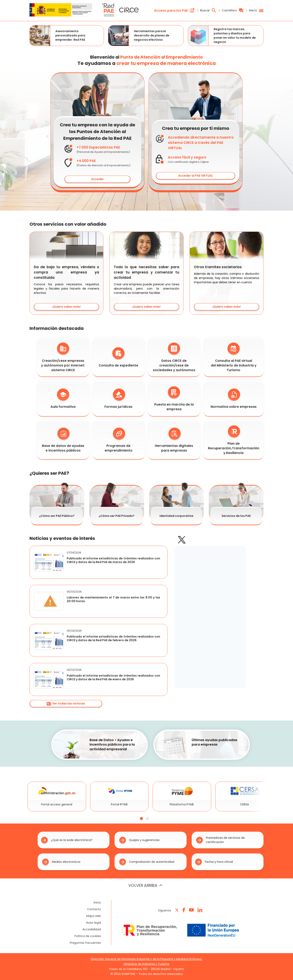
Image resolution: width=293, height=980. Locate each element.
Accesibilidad (92, 929)
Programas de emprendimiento (119, 440)
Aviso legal (93, 923)
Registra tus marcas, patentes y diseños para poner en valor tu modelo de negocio (222, 36)
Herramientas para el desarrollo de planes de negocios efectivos (139, 36)
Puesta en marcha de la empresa (174, 399)
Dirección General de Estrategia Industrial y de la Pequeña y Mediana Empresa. (146, 959)
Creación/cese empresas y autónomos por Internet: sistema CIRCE (63, 357)
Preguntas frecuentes (85, 943)
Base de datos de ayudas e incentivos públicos (63, 440)
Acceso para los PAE (174, 10)
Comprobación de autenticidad (147, 862)
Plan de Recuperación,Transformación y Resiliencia (234, 440)
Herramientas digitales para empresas (174, 440)
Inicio (97, 902)
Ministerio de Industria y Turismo (147, 964)
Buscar (208, 10)
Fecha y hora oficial (214, 862)
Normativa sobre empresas (234, 399)
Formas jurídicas (118, 399)
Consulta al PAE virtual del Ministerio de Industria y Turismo (234, 357)
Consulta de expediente (118, 357)
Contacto (94, 909)
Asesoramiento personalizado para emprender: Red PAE (57, 36)
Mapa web (94, 916)
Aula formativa (63, 399)
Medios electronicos (61, 862)
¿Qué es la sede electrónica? (67, 840)
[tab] (141, 818)
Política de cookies (88, 936)
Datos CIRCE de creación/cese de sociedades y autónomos (174, 357)
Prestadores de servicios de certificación (220, 840)
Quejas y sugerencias (139, 840)
